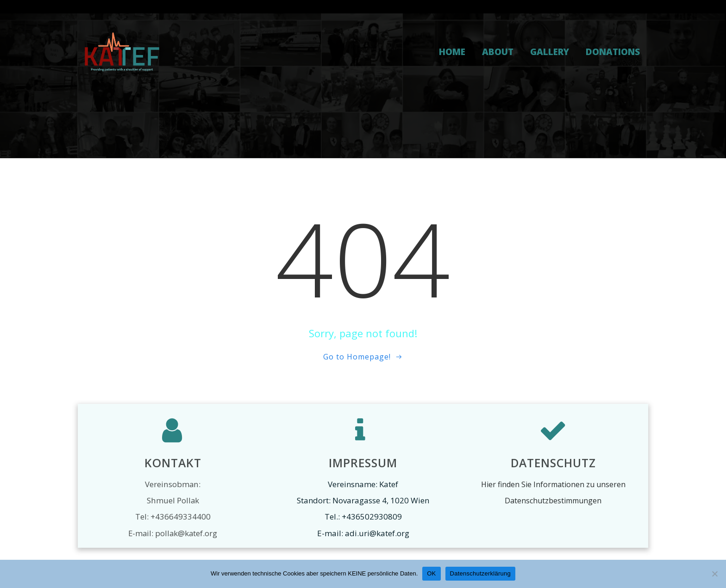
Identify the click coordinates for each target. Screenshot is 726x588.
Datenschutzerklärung (480, 573)
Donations (613, 52)
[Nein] (714, 574)
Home (452, 52)
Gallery (550, 52)
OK (431, 573)
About (498, 52)
